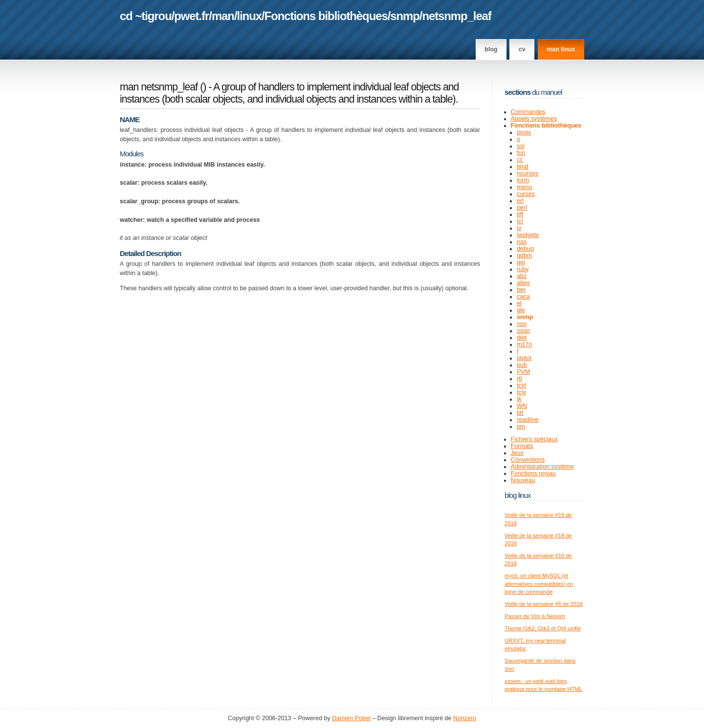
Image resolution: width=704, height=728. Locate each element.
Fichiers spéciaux (535, 439)
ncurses (528, 173)
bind (523, 167)
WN (522, 406)
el (519, 303)
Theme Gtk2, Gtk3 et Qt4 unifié (543, 628)
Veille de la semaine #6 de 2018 (544, 604)
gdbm (524, 256)
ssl (520, 146)
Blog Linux (518, 495)
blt (520, 413)
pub (522, 365)
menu (524, 187)
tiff (520, 214)
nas (522, 242)
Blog (491, 49)
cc (520, 160)
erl (520, 201)
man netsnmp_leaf (159, 87)
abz (522, 276)
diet (522, 338)
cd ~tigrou (146, 16)
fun (521, 153)
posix (524, 132)
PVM (523, 372)
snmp (405, 16)
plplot (524, 358)
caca (523, 297)
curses (526, 194)
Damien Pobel (351, 718)
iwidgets (528, 235)
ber (521, 290)
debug (525, 249)
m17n (524, 344)
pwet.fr (191, 16)
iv (519, 228)
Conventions (528, 460)
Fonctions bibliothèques (326, 16)
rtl (519, 379)
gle (521, 310)
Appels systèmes (534, 119)
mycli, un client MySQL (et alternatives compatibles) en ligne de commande (539, 584)
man (223, 16)
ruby (523, 269)
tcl (520, 221)
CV (522, 49)
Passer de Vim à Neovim (535, 616)
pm (521, 427)
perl (522, 208)
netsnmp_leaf (456, 16)
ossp (523, 331)
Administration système (542, 467)
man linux (561, 49)
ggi (521, 262)
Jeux (517, 453)
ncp (522, 324)
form (523, 180)
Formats (522, 446)
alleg (523, 283)
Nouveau (523, 480)
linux (250, 16)
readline (528, 420)
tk (519, 399)
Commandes (528, 112)
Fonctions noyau (533, 473)
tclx (521, 392)
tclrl (521, 385)
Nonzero (465, 718)
